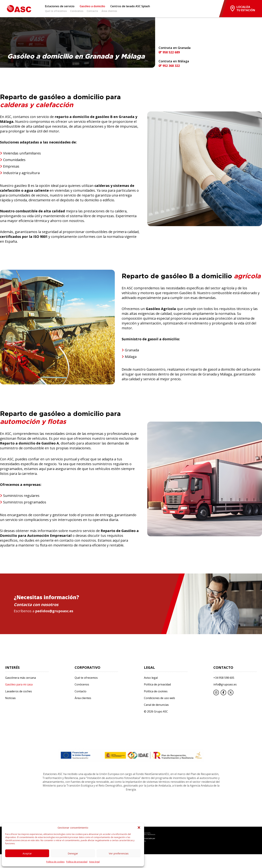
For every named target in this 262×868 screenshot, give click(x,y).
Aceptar (27, 853)
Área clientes (109, 11)
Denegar (73, 853)
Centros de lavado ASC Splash (130, 6)
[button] (139, 828)
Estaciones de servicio (60, 6)
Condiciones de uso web (159, 698)
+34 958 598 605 (224, 678)
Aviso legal (94, 862)
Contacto (92, 11)
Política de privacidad (77, 862)
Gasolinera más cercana (21, 678)
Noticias (10, 698)
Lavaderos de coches (19, 691)
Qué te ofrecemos (56, 11)
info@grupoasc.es (225, 684)
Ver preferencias (119, 853)
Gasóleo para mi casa (19, 684)
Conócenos (77, 11)
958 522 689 (169, 52)
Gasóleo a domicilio (92, 6)
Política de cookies (55, 862)
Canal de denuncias (156, 705)
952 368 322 (169, 66)
